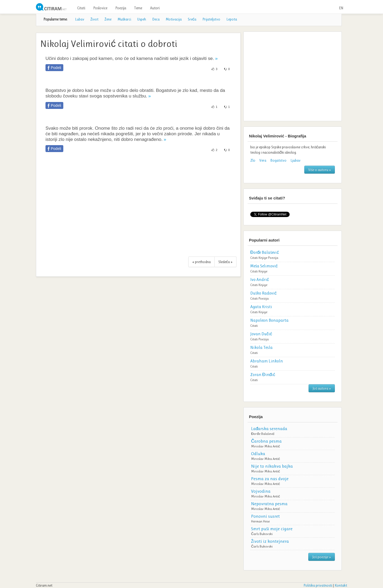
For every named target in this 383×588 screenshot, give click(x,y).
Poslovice (100, 8)
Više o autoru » (320, 170)
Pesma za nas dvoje (270, 479)
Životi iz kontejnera (270, 541)
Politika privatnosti (318, 585)
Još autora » (322, 388)
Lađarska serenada (269, 428)
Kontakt (341, 585)
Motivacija (174, 19)
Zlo (253, 160)
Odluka (258, 454)
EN (341, 8)
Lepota (232, 19)
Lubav (80, 19)
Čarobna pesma (266, 441)
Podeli (56, 68)
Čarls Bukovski (262, 534)
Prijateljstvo (211, 19)
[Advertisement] (138, 207)
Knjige (263, 258)
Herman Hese (260, 521)
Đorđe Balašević (263, 434)
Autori (155, 8)
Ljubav (295, 160)
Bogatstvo (278, 160)
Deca (156, 19)
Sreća (192, 19)
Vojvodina (261, 491)
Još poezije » (322, 557)
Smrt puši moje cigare (272, 529)
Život (94, 19)
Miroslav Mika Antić (266, 446)
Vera (263, 160)
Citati (81, 8)
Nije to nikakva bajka (272, 466)
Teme (138, 8)
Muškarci (124, 19)
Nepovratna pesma (269, 504)
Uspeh (142, 19)
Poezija (121, 8)
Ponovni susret (265, 516)
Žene (108, 19)
